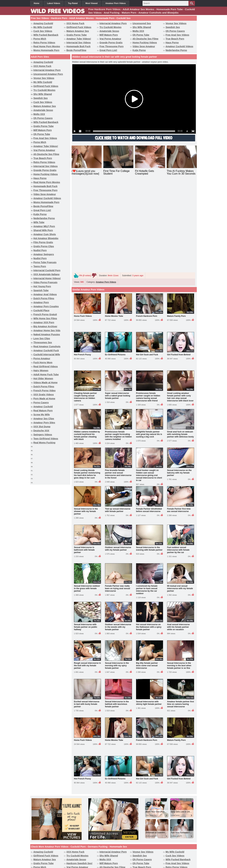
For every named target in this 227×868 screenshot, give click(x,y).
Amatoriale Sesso (109, 31)
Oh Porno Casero (175, 31)
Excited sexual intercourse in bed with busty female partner (87, 617)
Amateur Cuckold (43, 407)
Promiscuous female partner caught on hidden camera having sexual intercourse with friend (148, 310)
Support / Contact (99, 852)
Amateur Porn (41, 302)
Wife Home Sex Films (45, 318)
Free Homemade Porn (142, 846)
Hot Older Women (43, 379)
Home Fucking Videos (145, 43)
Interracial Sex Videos (79, 43)
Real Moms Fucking (44, 443)
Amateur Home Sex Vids (47, 330)
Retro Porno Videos (44, 43)
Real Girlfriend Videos (46, 366)
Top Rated (73, 3)
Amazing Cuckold (43, 23)
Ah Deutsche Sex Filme (145, 39)
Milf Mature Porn (109, 35)
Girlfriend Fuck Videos (79, 27)
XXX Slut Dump (42, 427)
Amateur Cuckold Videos (179, 46)
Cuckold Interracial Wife (47, 354)
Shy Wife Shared (142, 27)
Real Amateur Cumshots (47, 346)
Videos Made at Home (45, 383)
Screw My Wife (42, 415)
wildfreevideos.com (119, 859)
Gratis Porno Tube (77, 35)
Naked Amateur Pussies (47, 334)
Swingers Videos (43, 435)
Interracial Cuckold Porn (47, 270)
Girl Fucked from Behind (179, 268)
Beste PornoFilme (76, 50)
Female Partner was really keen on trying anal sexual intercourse (118, 502)
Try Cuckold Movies (110, 27)
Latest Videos (54, 3)
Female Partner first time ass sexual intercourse (179, 423)
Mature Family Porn (176, 229)
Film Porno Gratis (43, 242)
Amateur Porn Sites (44, 423)
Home (36, 3)
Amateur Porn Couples (46, 306)
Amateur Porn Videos (116, 3)
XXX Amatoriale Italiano (46, 274)
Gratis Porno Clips (44, 246)
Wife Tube (39, 222)
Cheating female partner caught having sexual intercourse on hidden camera (85, 310)
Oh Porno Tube (141, 35)
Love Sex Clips (42, 338)
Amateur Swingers (44, 254)
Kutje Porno (139, 50)
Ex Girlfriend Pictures (115, 268)
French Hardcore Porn (147, 229)
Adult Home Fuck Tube (46, 375)
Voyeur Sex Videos (176, 23)
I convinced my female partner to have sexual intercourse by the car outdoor (147, 503)
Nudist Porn (40, 250)
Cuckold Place (41, 310)
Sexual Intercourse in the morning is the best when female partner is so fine (179, 579)
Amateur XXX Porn (44, 322)
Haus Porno (172, 43)
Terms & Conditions (127, 852)
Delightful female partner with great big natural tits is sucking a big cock (149, 347)
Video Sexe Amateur (144, 46)
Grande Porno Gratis (111, 43)
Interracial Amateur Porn (113, 23)
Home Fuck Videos (83, 229)
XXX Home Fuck (75, 23)
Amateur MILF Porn (44, 226)
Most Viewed (91, 3)
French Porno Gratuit (45, 314)
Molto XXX (138, 31)
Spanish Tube (41, 290)
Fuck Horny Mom (43, 362)
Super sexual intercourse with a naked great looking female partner (118, 309)
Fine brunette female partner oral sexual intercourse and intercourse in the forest (118, 387)
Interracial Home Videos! (47, 278)
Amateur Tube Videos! (79, 39)
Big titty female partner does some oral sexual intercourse (147, 579)
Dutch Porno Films (44, 298)
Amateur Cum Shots (45, 234)
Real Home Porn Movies (47, 46)
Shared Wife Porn (43, 230)
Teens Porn (40, 266)
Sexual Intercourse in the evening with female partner (149, 462)
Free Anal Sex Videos (177, 35)
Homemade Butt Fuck (78, 46)
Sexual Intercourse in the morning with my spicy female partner (117, 579)
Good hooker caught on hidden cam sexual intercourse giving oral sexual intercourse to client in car (149, 389)
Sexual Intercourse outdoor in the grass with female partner (87, 502)
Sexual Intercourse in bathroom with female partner (84, 463)
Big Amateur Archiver (45, 326)
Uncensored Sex (142, 23)
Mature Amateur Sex (78, 31)
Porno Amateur (42, 358)
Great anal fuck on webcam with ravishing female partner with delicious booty (180, 347)
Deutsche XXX (41, 431)
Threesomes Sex (43, 342)
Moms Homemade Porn (46, 50)
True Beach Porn (175, 39)
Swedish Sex (173, 27)
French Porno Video (44, 391)
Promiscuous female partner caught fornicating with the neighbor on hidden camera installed (118, 349)
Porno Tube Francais (45, 262)
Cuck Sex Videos (43, 31)
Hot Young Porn (42, 286)
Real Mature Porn (43, 411)
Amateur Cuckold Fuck (46, 350)
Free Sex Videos (83, 846)
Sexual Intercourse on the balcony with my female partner (179, 386)
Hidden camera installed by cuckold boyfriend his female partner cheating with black (87, 349)
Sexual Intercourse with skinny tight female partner (149, 616)
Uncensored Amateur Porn (48, 74)
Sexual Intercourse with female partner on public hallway (86, 540)
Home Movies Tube (114, 229)
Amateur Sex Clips (44, 419)
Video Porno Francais (45, 282)
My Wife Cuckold (43, 27)
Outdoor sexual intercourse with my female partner (118, 462)
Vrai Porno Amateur (110, 39)
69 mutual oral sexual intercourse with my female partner (180, 502)
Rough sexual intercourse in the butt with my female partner (87, 579)
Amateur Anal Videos (45, 294)
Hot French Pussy (82, 268)
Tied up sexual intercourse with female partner (118, 423)
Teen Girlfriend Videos (46, 439)
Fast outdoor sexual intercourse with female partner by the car (178, 463)
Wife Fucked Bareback (46, 35)
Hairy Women (41, 370)
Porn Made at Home (44, 399)
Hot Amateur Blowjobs (46, 238)
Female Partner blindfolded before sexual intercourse (149, 423)
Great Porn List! (108, 50)
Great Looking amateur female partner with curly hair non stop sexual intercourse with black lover (180, 310)
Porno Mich (40, 39)
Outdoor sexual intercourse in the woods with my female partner (118, 540)
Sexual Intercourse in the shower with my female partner (86, 425)
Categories (123, 846)
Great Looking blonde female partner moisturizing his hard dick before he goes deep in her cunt (87, 387)
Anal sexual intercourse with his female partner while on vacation (178, 540)
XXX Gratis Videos (44, 395)
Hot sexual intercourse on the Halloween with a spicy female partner (149, 540)
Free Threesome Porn (111, 46)
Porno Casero (41, 403)
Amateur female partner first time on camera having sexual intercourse (181, 617)
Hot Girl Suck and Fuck (147, 268)
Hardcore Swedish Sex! (79, 777)
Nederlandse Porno (176, 50)
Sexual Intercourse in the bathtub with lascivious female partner (117, 617)
